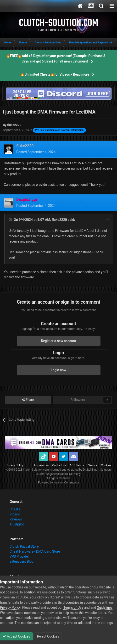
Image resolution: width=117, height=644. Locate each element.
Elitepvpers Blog (22, 561)
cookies (30, 613)
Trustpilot (17, 524)
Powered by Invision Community (58, 483)
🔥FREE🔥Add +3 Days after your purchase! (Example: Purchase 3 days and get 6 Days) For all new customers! (56, 59)
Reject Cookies (48, 636)
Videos (15, 514)
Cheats (15, 509)
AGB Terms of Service (84, 465)
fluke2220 (59, 220)
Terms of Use (73, 608)
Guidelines (105, 608)
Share (28, 400)
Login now (58, 370)
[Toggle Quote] (11, 220)
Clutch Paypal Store (24, 546)
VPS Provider (19, 556)
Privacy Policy (15, 465)
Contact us (59, 465)
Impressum (41, 465)
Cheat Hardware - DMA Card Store (35, 551)
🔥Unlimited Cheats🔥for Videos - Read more (55, 74)
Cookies (106, 465)
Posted (36, 152)
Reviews (16, 519)
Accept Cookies (16, 636)
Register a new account (58, 341)
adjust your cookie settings (26, 618)
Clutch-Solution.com (36, 470)
